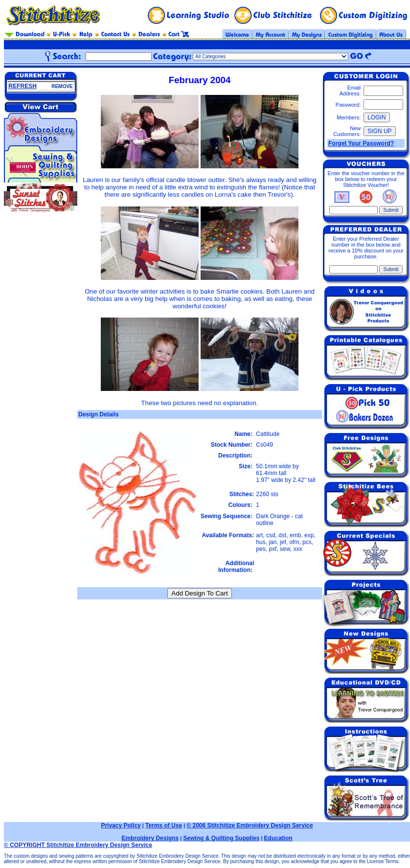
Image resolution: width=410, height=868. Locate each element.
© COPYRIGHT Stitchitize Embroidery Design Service (78, 845)
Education (278, 838)
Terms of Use (164, 825)
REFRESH (23, 86)
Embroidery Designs (150, 838)
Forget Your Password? (361, 143)
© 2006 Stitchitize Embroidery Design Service (250, 825)
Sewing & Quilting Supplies (221, 838)
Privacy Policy (121, 825)
